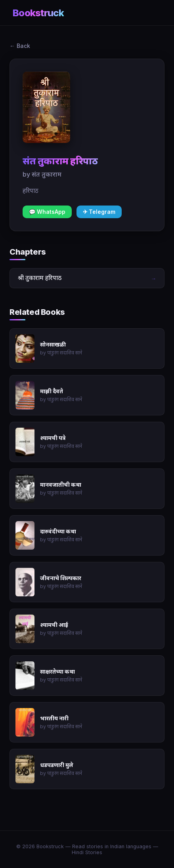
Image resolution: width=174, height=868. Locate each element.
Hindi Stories (87, 852)
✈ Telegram (99, 212)
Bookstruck (38, 13)
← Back (20, 46)
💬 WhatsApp (47, 212)
